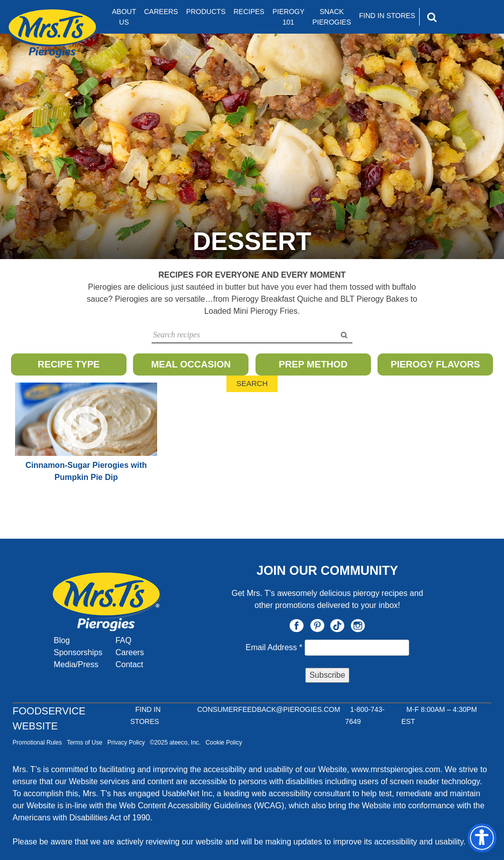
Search (252, 383)
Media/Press (76, 664)
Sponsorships (78, 652)
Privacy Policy (126, 743)
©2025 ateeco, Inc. (175, 743)
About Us (124, 17)
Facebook (297, 626)
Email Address (275, 647)
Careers (161, 12)
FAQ (123, 640)
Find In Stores (387, 16)
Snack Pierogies (332, 17)
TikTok (337, 626)
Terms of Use (85, 743)
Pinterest (317, 626)
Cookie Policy (224, 743)
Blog (62, 640)
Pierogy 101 (289, 17)
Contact (129, 664)
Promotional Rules (37, 743)
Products (206, 12)
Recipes (249, 12)
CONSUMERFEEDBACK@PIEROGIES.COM (269, 709)
